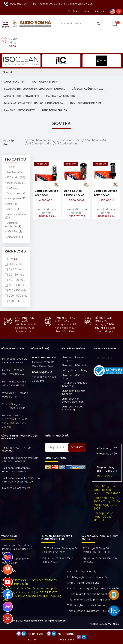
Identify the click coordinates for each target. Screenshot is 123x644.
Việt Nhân (114, 624)
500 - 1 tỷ (13, 301)
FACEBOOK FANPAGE (105, 348)
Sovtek (8, 72)
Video (87, 11)
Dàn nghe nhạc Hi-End (81, 571)
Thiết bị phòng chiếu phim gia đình (88, 600)
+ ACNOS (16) (13, 209)
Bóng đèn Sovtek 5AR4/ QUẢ (105, 193)
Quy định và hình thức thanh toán (74, 384)
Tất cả (11, 259)
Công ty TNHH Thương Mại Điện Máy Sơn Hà (20, 437)
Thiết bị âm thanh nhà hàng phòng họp (94, 594)
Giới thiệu (73, 11)
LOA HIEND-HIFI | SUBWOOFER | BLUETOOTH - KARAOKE (35, 89)
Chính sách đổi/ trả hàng (73, 376)
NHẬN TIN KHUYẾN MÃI (57, 436)
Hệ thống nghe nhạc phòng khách (88, 577)
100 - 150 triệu (16, 285)
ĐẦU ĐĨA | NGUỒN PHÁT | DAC (88, 89)
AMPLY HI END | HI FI (15, 82)
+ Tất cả (10, 167)
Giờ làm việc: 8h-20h (80, 4)
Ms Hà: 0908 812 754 (36, 637)
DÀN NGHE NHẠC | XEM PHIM (86, 103)
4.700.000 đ (47, 200)
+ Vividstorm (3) (15, 193)
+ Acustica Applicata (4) (13, 225)
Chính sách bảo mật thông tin (73, 392)
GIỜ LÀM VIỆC (9, 571)
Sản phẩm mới (68, 140)
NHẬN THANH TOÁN (55, 458)
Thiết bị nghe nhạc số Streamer (86, 605)
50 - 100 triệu (15, 280)
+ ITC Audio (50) (15, 177)
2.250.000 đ (106, 200)
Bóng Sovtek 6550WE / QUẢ (74, 193)
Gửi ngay (77, 447)
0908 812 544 (18, 408)
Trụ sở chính (9, 536)
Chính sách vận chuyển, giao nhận (73, 400)
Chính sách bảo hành (74, 365)
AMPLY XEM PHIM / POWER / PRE (22, 96)
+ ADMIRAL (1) (13, 231)
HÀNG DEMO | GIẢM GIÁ (55, 110)
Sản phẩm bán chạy (40, 140)
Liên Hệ (100, 11)
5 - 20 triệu (14, 269)
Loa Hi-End (93, 583)
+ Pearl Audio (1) (15, 183)
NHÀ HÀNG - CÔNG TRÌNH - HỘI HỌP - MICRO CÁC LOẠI (34, 103)
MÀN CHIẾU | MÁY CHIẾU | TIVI (20, 110)
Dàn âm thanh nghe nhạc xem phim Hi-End (94, 588)
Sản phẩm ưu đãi (94, 140)
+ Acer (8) (11, 204)
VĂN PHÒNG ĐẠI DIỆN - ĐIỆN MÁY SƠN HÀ (100, 538)
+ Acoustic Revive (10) (16, 216)
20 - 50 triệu (15, 275)
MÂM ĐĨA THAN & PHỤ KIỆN (61, 96)
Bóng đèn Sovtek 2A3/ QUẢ (46, 193)
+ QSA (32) (12, 188)
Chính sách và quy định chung (72, 408)
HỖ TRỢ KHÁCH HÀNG (73, 348)
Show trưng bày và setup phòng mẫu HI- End (57, 538)
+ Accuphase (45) (16, 198)
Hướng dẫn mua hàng (74, 370)
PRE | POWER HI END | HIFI (46, 82)
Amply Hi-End (75, 583)
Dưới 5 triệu (14, 264)
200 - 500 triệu (16, 296)
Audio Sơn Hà (103, 358)
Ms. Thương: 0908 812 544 (49, 4)
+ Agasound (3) (15, 237)
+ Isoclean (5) (13, 172)
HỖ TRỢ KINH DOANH (13, 348)
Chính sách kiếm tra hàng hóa (73, 359)
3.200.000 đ (76, 200)
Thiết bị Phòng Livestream (83, 611)
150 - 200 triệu (16, 290)
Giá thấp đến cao (66, 144)
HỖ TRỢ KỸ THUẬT (41, 348)
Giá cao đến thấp (38, 144)
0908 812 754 (18, 4)
